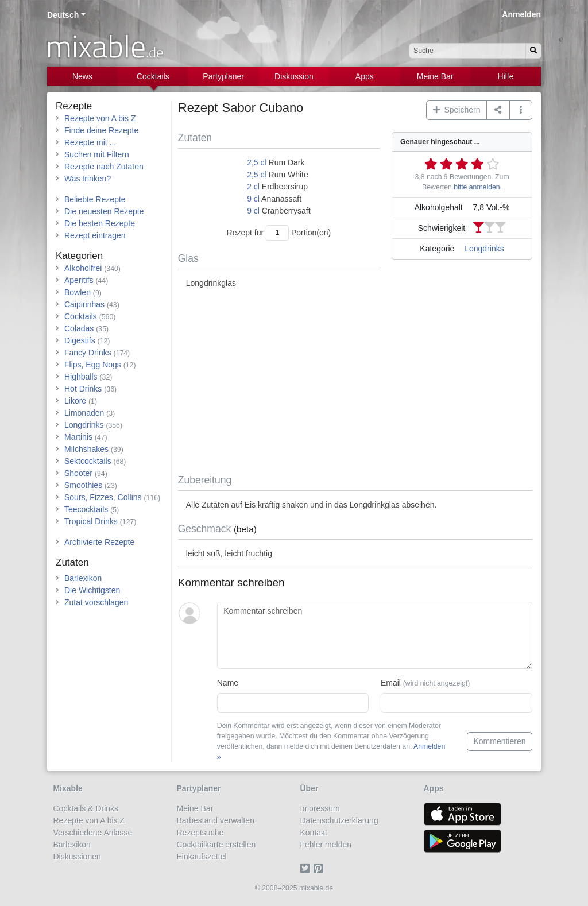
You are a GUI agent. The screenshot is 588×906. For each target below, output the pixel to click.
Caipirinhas (84, 304)
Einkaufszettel (202, 857)
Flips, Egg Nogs (93, 365)
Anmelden (521, 14)
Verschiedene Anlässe (93, 833)
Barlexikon (83, 578)
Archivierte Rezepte (99, 542)
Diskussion (294, 76)
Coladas (79, 328)
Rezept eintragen (95, 235)
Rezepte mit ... (90, 142)
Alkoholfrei (83, 268)
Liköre (75, 401)
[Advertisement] (355, 382)
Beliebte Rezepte (95, 199)
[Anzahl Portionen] (277, 233)
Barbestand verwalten (216, 820)
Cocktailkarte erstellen (216, 845)
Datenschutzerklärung (339, 820)
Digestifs (80, 340)
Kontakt (314, 833)
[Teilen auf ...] (498, 110)
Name (228, 683)
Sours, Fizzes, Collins (103, 497)
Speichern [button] (457, 110)
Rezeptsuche (200, 833)
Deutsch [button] (63, 15)
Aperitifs (79, 280)
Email (425, 683)
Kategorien (79, 256)
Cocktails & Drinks (86, 808)
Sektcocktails (88, 461)
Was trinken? (88, 179)
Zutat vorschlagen (96, 602)
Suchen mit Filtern (97, 154)
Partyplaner (223, 76)
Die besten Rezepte (100, 223)
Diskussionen (77, 857)
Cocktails (153, 76)
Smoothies (83, 485)
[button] (521, 110)
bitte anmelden (477, 187)
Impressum (320, 808)
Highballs (81, 377)
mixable (105, 46)
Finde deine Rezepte (101, 130)
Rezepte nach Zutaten (104, 167)
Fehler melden (326, 845)
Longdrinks (484, 249)
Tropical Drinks (91, 521)
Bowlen (78, 292)
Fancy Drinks (88, 353)
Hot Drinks (83, 389)
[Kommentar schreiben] (375, 636)
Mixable (68, 788)
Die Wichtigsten (92, 590)
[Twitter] (307, 869)
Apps (365, 76)
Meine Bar (435, 76)
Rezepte (74, 106)
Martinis (78, 437)
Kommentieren (499, 741)
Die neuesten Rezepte (104, 211)
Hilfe (506, 76)
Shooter (78, 473)
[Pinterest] (320, 869)
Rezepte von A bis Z (100, 118)
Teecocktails (86, 509)
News (82, 76)
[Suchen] (533, 51)
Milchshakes (86, 449)
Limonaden (84, 413)
